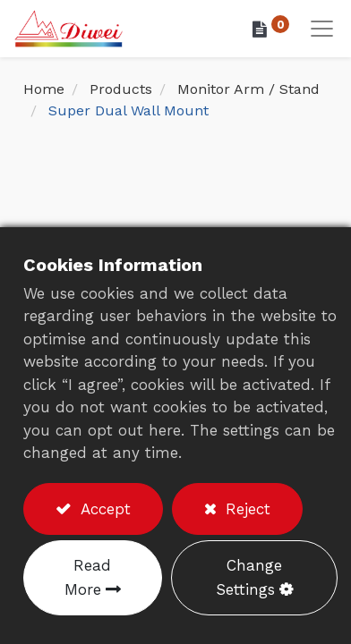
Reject (245, 509)
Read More (88, 577)
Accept (103, 509)
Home (44, 89)
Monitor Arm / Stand (248, 89)
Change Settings (249, 577)
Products (121, 89)
